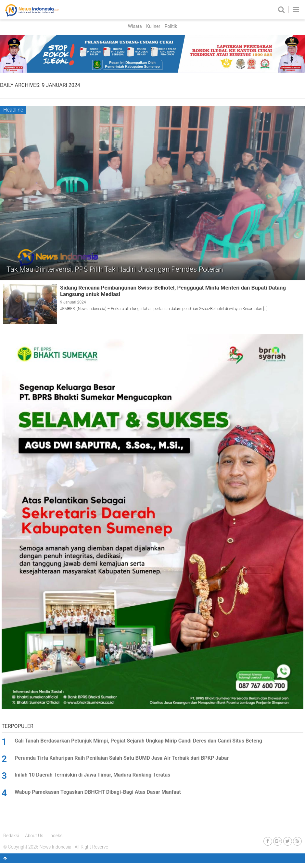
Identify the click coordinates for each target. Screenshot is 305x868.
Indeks (56, 836)
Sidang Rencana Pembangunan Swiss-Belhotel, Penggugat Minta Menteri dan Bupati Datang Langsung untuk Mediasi (173, 291)
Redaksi (11, 836)
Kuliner (153, 26)
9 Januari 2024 (73, 302)
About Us (34, 836)
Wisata (135, 26)
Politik (171, 26)
